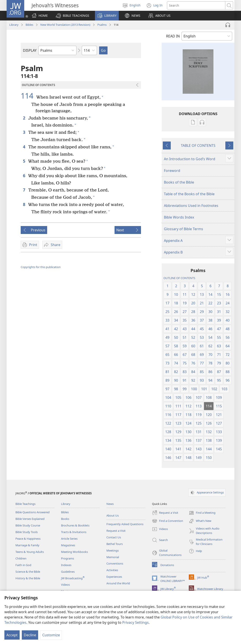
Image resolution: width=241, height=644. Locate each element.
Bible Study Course (28, 525)
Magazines (68, 545)
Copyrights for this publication (41, 267)
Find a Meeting (202, 513)
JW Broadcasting (73, 578)
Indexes (66, 565)
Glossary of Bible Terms (184, 229)
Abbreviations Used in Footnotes (191, 206)
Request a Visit (116, 531)
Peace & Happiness (28, 539)
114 (28, 96)
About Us (113, 515)
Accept (12, 635)
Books (65, 519)
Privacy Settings (135, 622)
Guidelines (68, 572)
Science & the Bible (28, 572)
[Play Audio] (228, 25)
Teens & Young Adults (30, 552)
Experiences (114, 577)
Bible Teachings (25, 504)
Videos (65, 585)
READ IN (173, 36)
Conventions (115, 563)
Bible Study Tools (27, 532)
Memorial (113, 557)
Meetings (113, 550)
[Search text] (196, 5)
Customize (51, 635)
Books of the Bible (179, 182)
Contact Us (114, 537)
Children (21, 558)
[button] (72, 16)
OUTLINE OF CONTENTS (179, 278)
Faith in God (23, 565)
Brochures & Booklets (75, 525)
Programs (68, 558)
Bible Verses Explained (30, 519)
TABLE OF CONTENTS (198, 145)
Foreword (172, 171)
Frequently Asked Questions (125, 524)
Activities (112, 570)
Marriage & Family (27, 545)
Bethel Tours (115, 544)
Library (14, 25)
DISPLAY (30, 50)
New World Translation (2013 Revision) (65, 25)
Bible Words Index (179, 217)
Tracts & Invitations (74, 532)
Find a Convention (168, 521)
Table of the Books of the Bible (189, 194)
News (110, 504)
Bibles (29, 25)
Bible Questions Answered (32, 512)
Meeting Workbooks (74, 552)
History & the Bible (28, 578)
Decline (30, 635)
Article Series (69, 539)
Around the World (118, 583)
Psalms (102, 25)
